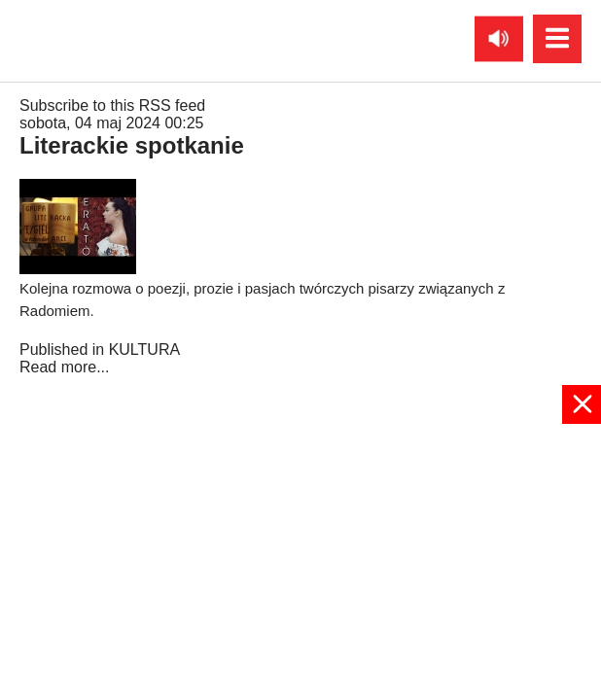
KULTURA (145, 350)
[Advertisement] (300, 560)
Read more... (64, 367)
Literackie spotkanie (132, 145)
